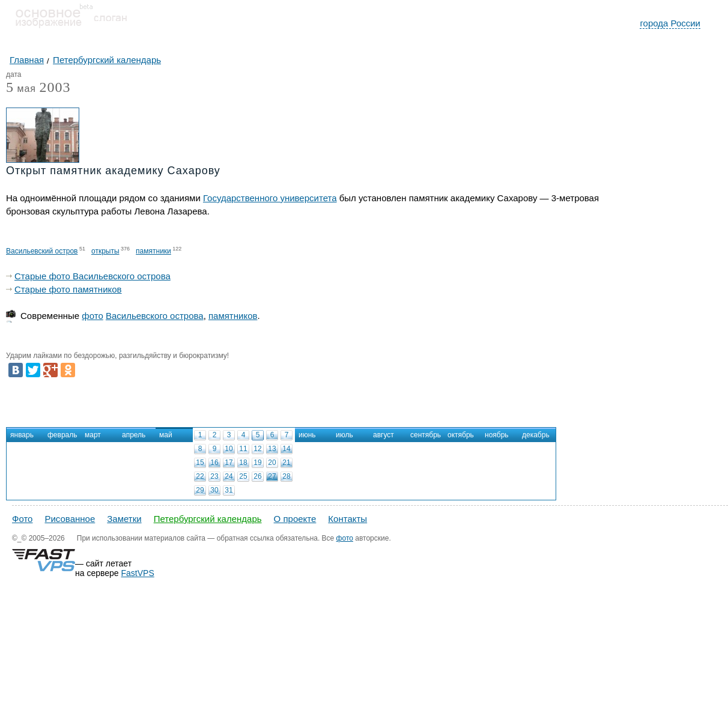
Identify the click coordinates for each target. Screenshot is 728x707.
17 (229, 463)
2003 (55, 87)
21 (286, 463)
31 (229, 490)
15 (200, 463)
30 (214, 490)
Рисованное (70, 519)
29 (200, 490)
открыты (105, 251)
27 (272, 476)
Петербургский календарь (208, 519)
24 (229, 476)
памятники (153, 251)
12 (257, 449)
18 (243, 463)
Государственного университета (270, 198)
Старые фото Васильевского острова (93, 276)
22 (200, 476)
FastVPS (138, 573)
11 (243, 449)
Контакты (347, 519)
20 (272, 463)
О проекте (295, 519)
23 (214, 476)
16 (214, 463)
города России (670, 23)
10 (229, 449)
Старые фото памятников (68, 289)
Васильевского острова (155, 316)
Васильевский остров (42, 251)
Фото (22, 519)
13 (272, 449)
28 (286, 476)
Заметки (124, 519)
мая (21, 89)
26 (257, 476)
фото (92, 316)
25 (243, 476)
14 (286, 449)
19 (257, 463)
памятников (233, 316)
